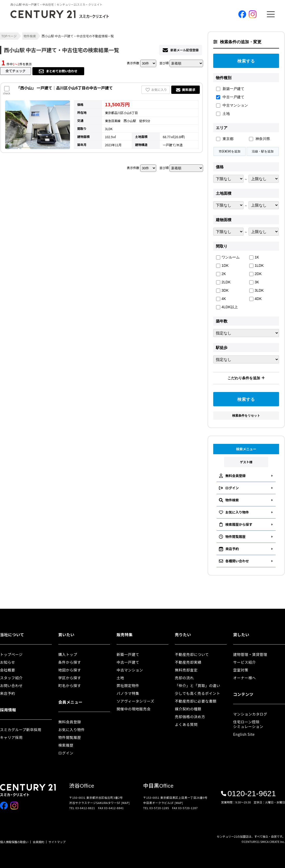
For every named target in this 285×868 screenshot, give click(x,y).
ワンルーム (228, 257)
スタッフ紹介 (11, 678)
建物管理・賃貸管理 (250, 654)
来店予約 (8, 693)
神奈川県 (259, 139)
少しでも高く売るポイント (198, 693)
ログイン (66, 753)
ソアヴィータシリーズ (135, 701)
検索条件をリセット (246, 416)
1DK (222, 266)
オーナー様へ (245, 678)
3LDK (256, 290)
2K (221, 274)
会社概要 (8, 670)
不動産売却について (192, 654)
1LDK (256, 266)
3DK (222, 290)
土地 (223, 114)
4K (221, 299)
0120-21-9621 (248, 794)
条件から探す (70, 662)
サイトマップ (57, 842)
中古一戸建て (230, 97)
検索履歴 (66, 745)
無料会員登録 (70, 722)
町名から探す (70, 685)
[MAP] (126, 803)
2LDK (223, 282)
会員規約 (39, 842)
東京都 (225, 139)
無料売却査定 (186, 670)
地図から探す (70, 670)
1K (254, 257)
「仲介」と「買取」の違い (198, 685)
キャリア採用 (11, 737)
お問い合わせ (11, 685)
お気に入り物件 (72, 730)
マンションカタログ (250, 714)
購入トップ (68, 654)
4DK (255, 299)
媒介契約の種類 (188, 709)
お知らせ (8, 662)
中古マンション (232, 105)
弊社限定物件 (128, 685)
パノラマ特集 (128, 693)
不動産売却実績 (188, 662)
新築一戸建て (230, 89)
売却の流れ (184, 678)
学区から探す (70, 678)
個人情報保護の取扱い (14, 842)
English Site (244, 734)
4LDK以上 (227, 307)
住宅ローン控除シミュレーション (248, 724)
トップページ (11, 654)
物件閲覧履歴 (70, 737)
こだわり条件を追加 (246, 378)
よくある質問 (186, 724)
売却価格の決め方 (190, 717)
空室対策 (241, 670)
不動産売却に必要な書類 (196, 701)
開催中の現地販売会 (134, 709)
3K (254, 282)
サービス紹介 (245, 662)
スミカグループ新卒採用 (21, 730)
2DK (255, 274)
